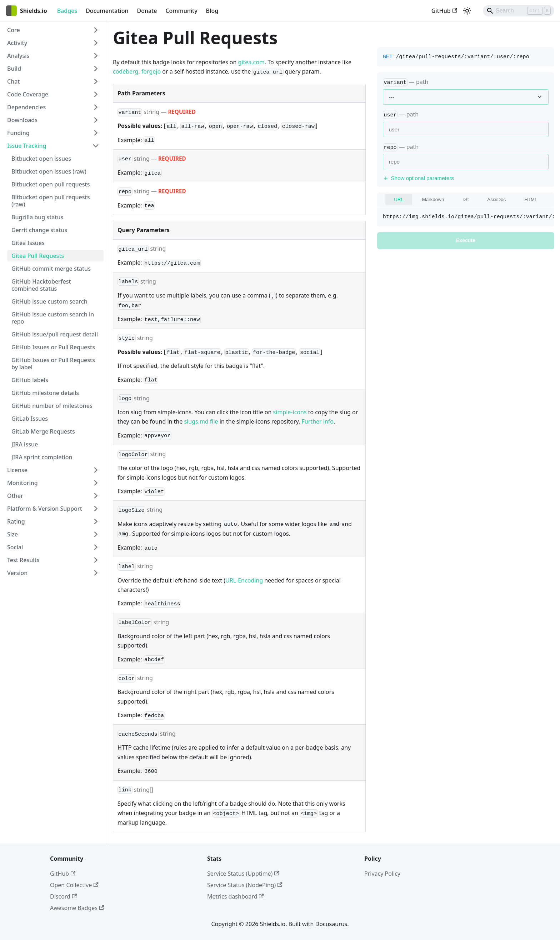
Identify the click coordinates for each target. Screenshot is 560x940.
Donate (147, 11)
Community (181, 11)
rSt (466, 199)
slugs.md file (201, 421)
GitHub (444, 11)
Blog (212, 11)
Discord (63, 896)
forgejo (151, 71)
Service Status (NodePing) (245, 885)
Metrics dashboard (236, 896)
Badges (67, 11)
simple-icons (290, 412)
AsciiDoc (496, 199)
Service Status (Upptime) (243, 874)
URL (399, 199)
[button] (53, 30)
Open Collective (74, 885)
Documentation (107, 11)
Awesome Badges (77, 908)
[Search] (519, 11)
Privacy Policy (382, 874)
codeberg (126, 71)
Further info (318, 421)
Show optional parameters (418, 178)
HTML (531, 199)
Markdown (433, 199)
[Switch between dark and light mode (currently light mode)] (467, 11)
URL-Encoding (244, 580)
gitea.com (251, 62)
